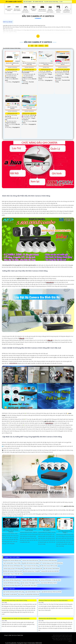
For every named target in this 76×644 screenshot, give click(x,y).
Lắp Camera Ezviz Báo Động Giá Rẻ (12, 586)
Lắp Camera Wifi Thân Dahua (29, 586)
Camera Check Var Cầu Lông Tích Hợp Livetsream (53, 600)
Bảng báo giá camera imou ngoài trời (31, 563)
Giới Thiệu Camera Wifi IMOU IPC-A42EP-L (47, 530)
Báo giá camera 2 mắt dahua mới (48, 560)
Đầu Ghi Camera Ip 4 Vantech (38, 16)
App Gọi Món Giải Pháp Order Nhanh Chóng (15, 600)
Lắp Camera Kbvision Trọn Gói (33, 592)
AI (29, 46)
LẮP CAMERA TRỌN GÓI (38, 2)
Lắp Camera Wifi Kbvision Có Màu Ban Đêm (50, 580)
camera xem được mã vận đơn (30, 560)
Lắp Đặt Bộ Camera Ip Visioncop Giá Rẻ (51, 592)
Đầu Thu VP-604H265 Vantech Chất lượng (29, 64)
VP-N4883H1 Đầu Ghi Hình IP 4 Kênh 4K (63, 64)
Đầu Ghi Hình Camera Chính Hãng (12, 48)
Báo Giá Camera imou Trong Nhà (31, 571)
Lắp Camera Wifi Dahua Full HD (49, 583)
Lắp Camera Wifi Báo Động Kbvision (12, 580)
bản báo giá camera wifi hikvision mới (13, 566)
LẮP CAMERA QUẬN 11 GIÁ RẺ (14, 2)
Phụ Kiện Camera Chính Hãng (51, 2)
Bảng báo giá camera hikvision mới (12, 560)
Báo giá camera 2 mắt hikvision (51, 569)
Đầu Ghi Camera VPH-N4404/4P (12, 108)
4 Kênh (46, 46)
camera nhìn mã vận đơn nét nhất (50, 571)
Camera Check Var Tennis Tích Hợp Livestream (16, 619)
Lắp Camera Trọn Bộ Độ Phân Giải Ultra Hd (29, 594)
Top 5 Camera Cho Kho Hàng (31, 566)
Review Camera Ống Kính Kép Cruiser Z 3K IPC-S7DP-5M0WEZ (11, 530)
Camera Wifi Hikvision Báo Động (11, 583)
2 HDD (36, 46)
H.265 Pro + (41, 46)
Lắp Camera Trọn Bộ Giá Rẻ (10, 594)
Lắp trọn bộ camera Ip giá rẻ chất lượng (14, 592)
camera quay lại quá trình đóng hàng (52, 563)
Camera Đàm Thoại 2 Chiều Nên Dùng (13, 574)
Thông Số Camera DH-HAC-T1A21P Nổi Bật (29, 530)
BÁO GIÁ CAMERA (28, 2)
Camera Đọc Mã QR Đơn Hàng (47, 619)
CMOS (32, 46)
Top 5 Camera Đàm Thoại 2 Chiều (12, 563)
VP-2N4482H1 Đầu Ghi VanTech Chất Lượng (46, 64)
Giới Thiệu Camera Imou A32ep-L (65, 532)
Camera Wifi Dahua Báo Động (30, 580)
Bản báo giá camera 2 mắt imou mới (12, 571)
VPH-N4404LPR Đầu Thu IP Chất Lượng (29, 108)
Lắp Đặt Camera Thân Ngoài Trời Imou (30, 583)
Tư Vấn (61, 2)
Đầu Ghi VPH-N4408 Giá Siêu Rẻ (12, 64)
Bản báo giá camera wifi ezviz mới (48, 566)
